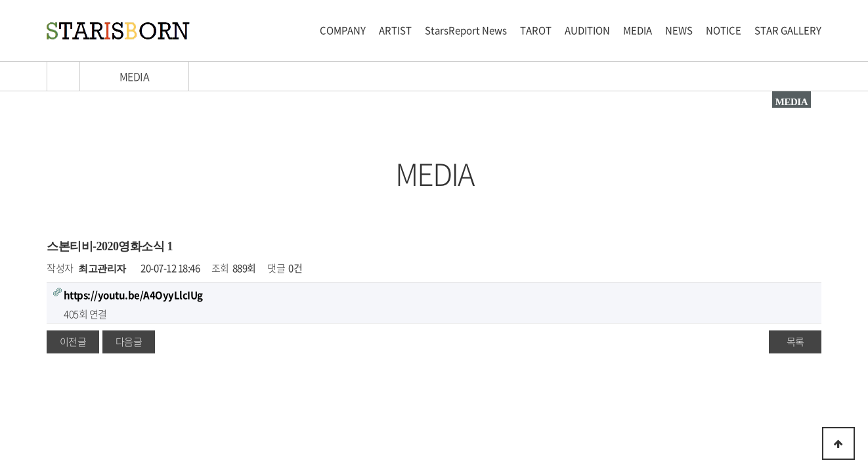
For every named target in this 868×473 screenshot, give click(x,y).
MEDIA (638, 30)
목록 (795, 342)
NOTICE (724, 30)
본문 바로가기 (0, 0)
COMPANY (343, 30)
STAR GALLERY (788, 30)
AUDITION (587, 30)
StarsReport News (466, 30)
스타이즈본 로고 (118, 31)
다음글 (129, 342)
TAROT (536, 30)
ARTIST (395, 30)
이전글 (73, 342)
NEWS (679, 30)
